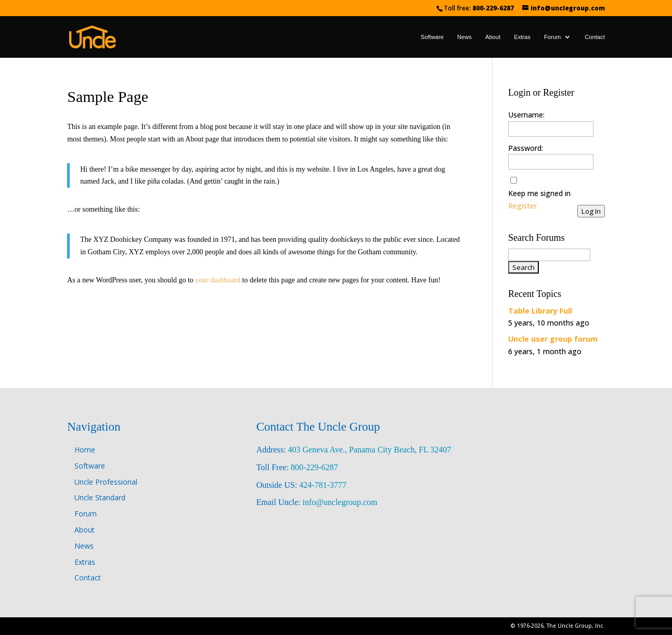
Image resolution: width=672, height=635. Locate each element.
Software (432, 37)
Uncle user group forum (553, 339)
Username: (526, 115)
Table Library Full (540, 311)
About (493, 37)
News (464, 37)
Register (522, 206)
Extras (522, 37)
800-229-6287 (493, 8)
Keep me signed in (539, 193)
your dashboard (218, 280)
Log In (591, 211)
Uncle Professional (106, 482)
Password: (526, 148)
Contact (595, 37)
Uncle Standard (100, 497)
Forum (552, 37)
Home (85, 450)
